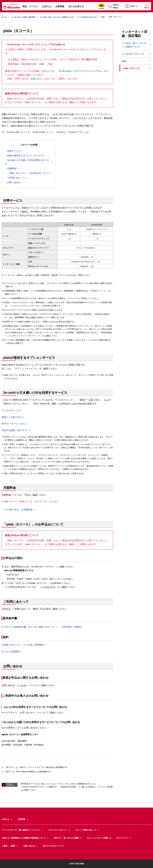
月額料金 (12, 169)
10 (93, 266)
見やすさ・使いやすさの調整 (66, 838)
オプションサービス (26, 368)
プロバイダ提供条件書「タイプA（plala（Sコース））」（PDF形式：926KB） (42, 627)
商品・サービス (30, 6)
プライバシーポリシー (58, 830)
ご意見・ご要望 (8, 846)
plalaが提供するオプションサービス (25, 156)
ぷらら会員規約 (12, 652)
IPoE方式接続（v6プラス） (16, 430)
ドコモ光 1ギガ (48, 587)
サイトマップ (122, 838)
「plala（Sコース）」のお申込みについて (28, 173)
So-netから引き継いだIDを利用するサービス (28, 162)
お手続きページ (98, 291)
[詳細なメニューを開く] (146, 6)
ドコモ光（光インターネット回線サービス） (57, 17)
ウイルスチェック (11, 410)
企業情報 (60, 6)
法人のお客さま (76, 6)
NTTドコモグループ (53, 846)
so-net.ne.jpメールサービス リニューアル (80, 71)
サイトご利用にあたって (86, 830)
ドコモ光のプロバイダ (88, 17)
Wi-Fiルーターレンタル (14, 424)
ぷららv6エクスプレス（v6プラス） (23, 336)
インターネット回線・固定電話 (23, 17)
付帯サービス (14, 151)
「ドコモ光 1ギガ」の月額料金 (17, 510)
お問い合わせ (14, 182)
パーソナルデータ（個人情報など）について (21, 830)
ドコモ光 (22, 685)
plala (103, 17)
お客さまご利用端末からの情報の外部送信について (24, 838)
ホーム (4, 17)
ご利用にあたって (16, 178)
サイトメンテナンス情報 (99, 838)
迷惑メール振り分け (13, 417)
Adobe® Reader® (29, 787)
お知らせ (47, 6)
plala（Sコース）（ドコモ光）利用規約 (24, 645)
